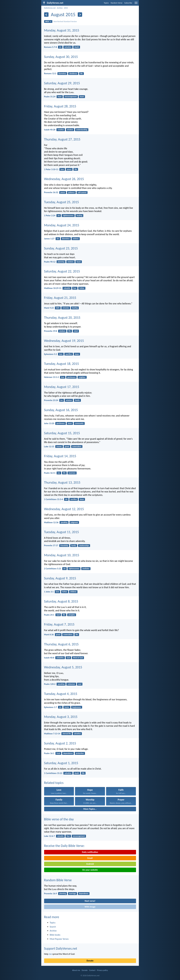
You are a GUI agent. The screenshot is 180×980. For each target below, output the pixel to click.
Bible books (55, 935)
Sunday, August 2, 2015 (60, 743)
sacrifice (69, 354)
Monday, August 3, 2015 (61, 717)
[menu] (136, 4)
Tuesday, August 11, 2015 (62, 532)
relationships (84, 546)
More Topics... (90, 809)
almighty (72, 615)
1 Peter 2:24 (50, 215)
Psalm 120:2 (50, 684)
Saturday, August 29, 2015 (62, 83)
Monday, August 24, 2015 (62, 225)
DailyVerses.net (50, 8)
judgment (74, 522)
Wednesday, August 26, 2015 (64, 179)
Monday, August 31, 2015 (62, 30)
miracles (66, 308)
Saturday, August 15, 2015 (62, 433)
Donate (90, 961)
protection (80, 753)
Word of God (78, 658)
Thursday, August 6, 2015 (61, 644)
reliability (60, 658)
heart (82, 97)
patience (71, 192)
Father (82, 288)
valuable (67, 288)
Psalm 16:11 (50, 473)
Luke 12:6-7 (50, 836)
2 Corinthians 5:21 (53, 569)
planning (61, 262)
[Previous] (46, 15)
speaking (64, 522)
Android (90, 864)
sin (60, 47)
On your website (90, 870)
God (58, 615)
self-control (82, 192)
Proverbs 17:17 (51, 545)
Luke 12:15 (49, 447)
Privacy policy (102, 970)
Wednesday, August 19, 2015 (64, 341)
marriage (72, 894)
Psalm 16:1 (49, 753)
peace (69, 169)
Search (53, 927)
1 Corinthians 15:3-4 (54, 499)
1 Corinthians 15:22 (53, 773)
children (73, 592)
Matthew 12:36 (51, 522)
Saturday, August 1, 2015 (61, 763)
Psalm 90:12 (50, 262)
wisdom (70, 130)
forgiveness (77, 707)
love (62, 169)
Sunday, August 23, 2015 (61, 248)
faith (58, 308)
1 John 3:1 (49, 592)
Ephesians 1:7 (50, 707)
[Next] (80, 15)
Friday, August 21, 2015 (60, 298)
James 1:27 (49, 239)
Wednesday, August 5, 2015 (63, 667)
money (59, 447)
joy (62, 400)
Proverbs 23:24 (51, 400)
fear (75, 288)
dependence (68, 753)
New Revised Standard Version (65, 21)
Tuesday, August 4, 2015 (61, 694)
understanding (82, 130)
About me (76, 970)
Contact (92, 970)
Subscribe (128, 3)
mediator (86, 569)
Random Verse (117, 3)
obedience (73, 74)
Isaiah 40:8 (49, 658)
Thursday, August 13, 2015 (62, 482)
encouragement (71, 97)
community (79, 423)
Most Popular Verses (59, 939)
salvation (68, 47)
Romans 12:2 (50, 73)
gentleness (71, 377)
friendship (64, 546)
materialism (77, 447)
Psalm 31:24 (50, 97)
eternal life (67, 734)
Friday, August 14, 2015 (60, 456)
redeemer (71, 684)
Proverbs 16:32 (51, 192)
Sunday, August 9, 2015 (60, 578)
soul (80, 684)
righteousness (68, 215)
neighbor (82, 377)
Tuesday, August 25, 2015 (62, 202)
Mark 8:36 (49, 635)
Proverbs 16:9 (51, 894)
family (77, 400)
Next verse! (90, 901)
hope (60, 97)
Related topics (54, 783)
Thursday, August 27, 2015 (62, 139)
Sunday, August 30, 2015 (61, 57)
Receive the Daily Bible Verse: (64, 846)
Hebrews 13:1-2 (51, 377)
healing (79, 215)
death (77, 47)
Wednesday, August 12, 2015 (64, 509)
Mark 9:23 (49, 308)
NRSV (48, 21)
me (50, 954)
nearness (72, 473)
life (81, 74)
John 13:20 (49, 423)
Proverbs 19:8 (51, 331)
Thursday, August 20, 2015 (62, 318)
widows (76, 239)
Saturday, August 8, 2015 (61, 601)
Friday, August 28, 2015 (60, 106)
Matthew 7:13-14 (52, 734)
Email (90, 858)
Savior (67, 707)
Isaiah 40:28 (50, 130)
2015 (66, 8)
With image (90, 907)
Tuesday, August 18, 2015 (62, 364)
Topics (106, 3)
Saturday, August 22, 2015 (62, 271)
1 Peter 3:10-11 (51, 169)
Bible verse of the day (59, 819)
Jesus (77, 354)
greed (67, 447)
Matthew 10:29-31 (53, 288)
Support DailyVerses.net (61, 948)
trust (58, 753)
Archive (60, 8)
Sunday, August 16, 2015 (61, 410)
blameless (62, 74)
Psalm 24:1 (49, 615)
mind (76, 331)
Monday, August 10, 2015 (62, 555)
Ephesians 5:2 (50, 354)
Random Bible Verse (58, 880)
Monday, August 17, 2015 (62, 387)
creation (61, 130)
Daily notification (90, 852)
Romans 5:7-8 (50, 47)
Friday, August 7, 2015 (59, 624)
